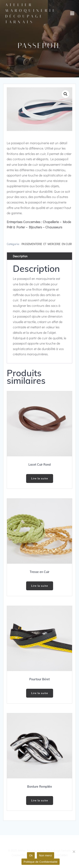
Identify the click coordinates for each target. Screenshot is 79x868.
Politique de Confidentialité (41, 862)
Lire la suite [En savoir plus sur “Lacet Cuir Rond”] (40, 478)
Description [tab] (20, 256)
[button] (66, 94)
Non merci (46, 855)
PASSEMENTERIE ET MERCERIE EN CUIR (47, 244)
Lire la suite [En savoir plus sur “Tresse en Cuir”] (40, 586)
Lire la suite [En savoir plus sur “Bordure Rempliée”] (40, 800)
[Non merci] (74, 852)
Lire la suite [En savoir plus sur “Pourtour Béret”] (40, 693)
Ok (31, 855)
